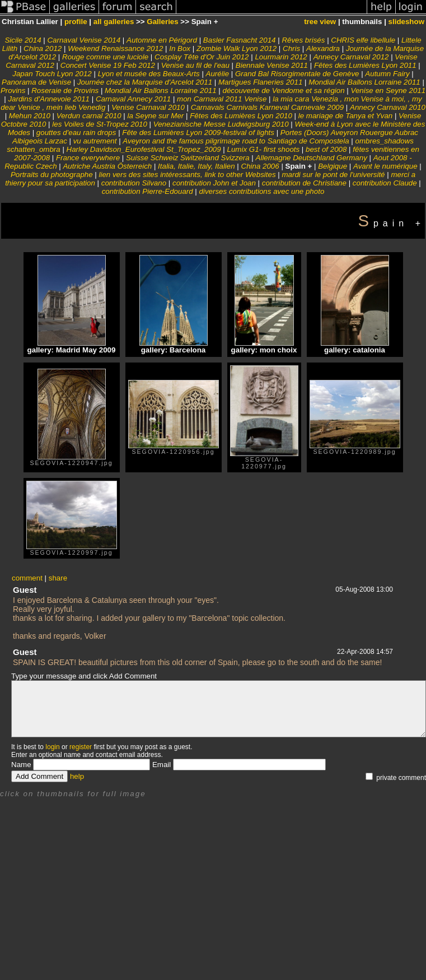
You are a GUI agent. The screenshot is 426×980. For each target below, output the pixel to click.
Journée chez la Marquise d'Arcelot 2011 (145, 82)
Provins (13, 90)
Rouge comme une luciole (105, 57)
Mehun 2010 (30, 116)
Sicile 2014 (23, 40)
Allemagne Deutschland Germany (312, 158)
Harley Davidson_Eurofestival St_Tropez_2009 (144, 149)
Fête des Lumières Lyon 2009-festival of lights (198, 133)
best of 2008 (326, 149)
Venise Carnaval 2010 (148, 107)
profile (76, 22)
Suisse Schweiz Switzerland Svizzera (188, 158)
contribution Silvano (134, 183)
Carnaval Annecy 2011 (133, 99)
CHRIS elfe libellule (363, 40)
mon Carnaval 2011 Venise (222, 99)
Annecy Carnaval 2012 (351, 57)
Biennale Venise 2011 (272, 65)
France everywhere (88, 158)
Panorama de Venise (36, 82)
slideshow (406, 22)
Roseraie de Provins (65, 90)
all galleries (114, 22)
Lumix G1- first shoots (264, 149)
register (81, 747)
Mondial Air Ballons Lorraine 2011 (364, 82)
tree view (320, 22)
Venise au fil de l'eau (195, 65)
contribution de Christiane (304, 183)
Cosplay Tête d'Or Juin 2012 (202, 57)
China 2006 (260, 166)
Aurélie (218, 74)
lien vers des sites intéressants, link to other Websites (188, 175)
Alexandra (323, 48)
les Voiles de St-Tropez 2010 (100, 124)
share (58, 578)
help (77, 776)
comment (27, 578)
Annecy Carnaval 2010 (388, 107)
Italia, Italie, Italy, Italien (196, 166)
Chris (291, 48)
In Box (180, 48)
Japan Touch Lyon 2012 (52, 74)
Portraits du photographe (52, 175)
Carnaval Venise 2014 (84, 40)
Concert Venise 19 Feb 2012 (108, 65)
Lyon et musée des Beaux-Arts (149, 74)
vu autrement (95, 141)
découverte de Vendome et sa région (284, 90)
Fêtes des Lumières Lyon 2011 (365, 65)
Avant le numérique (385, 166)
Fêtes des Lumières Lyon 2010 (241, 116)
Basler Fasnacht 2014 (240, 40)
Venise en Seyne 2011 (388, 90)
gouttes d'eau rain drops (76, 133)
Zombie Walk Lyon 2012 (237, 48)
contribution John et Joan (214, 183)
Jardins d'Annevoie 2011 (49, 99)
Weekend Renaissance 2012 (116, 48)
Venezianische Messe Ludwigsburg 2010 (221, 124)
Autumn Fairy (387, 74)
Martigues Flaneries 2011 (260, 82)
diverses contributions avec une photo (262, 191)
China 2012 (43, 48)
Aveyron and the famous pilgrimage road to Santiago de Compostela (236, 141)
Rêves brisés (304, 40)
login (52, 747)
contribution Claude (385, 183)
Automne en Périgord (162, 40)
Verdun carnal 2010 (89, 116)
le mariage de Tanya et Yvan (345, 116)
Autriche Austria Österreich (107, 166)
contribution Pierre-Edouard (148, 191)
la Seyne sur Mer (156, 116)
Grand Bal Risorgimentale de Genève (297, 74)
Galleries (162, 22)
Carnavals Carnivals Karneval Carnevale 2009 (267, 107)
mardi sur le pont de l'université (333, 175)
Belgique (333, 166)
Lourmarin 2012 (281, 57)
